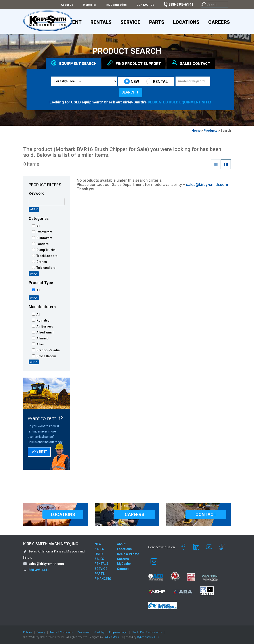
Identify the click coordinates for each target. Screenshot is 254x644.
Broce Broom (44, 356)
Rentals (101, 22)
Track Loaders (45, 256)
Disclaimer (84, 632)
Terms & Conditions (61, 632)
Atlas (38, 344)
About (121, 544)
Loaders (40, 244)
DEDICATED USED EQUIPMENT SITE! (179, 102)
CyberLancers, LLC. (148, 637)
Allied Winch (43, 332)
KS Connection (116, 5)
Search (131, 92)
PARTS (100, 574)
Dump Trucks (44, 250)
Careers (219, 22)
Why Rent (39, 452)
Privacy (41, 632)
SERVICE (101, 569)
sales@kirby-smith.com (207, 184)
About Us (67, 5)
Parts (157, 22)
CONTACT (206, 515)
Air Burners (43, 326)
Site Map (99, 632)
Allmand (40, 338)
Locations (186, 22)
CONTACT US (145, 5)
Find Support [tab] (134, 63)
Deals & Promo (128, 554)
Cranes (39, 262)
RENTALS (101, 564)
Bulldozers (42, 238)
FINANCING (103, 579)
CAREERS (135, 515)
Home (196, 131)
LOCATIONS (63, 515)
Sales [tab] (191, 63)
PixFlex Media (112, 637)
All (36, 226)
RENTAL (157, 81)
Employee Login (118, 632)
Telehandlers (44, 268)
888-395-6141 (39, 570)
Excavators (42, 232)
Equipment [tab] (74, 63)
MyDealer (90, 5)
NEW (132, 81)
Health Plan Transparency (147, 632)
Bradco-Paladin (46, 350)
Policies (28, 632)
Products (211, 131)
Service (130, 22)
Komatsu (41, 320)
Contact (123, 569)
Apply (34, 210)
